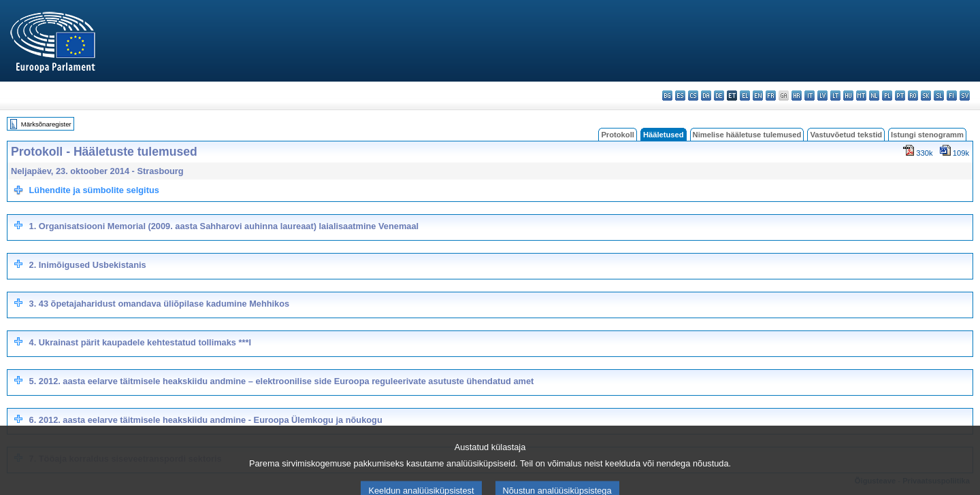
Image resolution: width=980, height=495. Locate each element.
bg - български (667, 96)
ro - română (913, 96)
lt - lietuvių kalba (835, 96)
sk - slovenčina (926, 96)
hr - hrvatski (797, 96)
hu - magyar (848, 96)
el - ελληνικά (745, 96)
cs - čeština (693, 96)
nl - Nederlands (874, 96)
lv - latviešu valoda (822, 96)
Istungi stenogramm (927, 135)
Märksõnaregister (46, 124)
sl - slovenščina (939, 96)
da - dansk (706, 96)
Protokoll (617, 135)
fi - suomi (952, 96)
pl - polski (887, 96)
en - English (758, 96)
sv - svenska (965, 96)
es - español (680, 96)
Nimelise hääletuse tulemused (747, 135)
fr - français (771, 96)
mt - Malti (861, 96)
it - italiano (810, 96)
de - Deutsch (719, 96)
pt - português (900, 96)
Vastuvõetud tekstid (846, 135)
